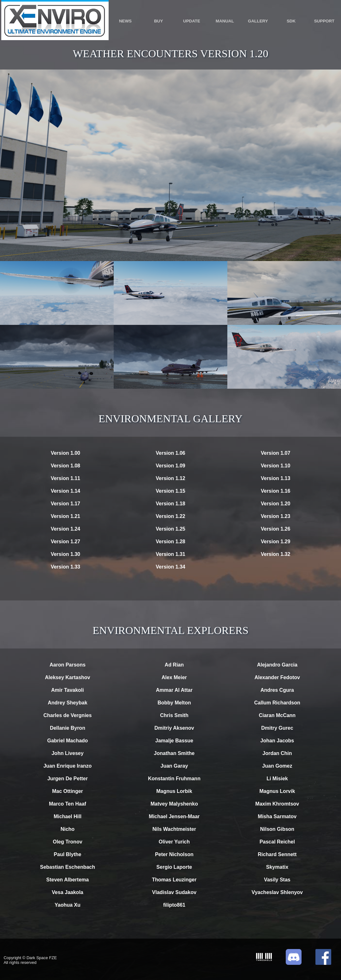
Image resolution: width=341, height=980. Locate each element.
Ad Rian (174, 665)
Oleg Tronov (67, 842)
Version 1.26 (275, 529)
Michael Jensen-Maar (174, 816)
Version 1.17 (66, 504)
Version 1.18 (170, 504)
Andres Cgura (277, 690)
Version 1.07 (275, 453)
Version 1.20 (275, 504)
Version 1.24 (66, 529)
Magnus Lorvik (277, 791)
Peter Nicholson (174, 854)
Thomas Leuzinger (174, 880)
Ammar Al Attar (174, 690)
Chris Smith (174, 715)
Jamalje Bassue (174, 741)
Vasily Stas (277, 880)
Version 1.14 (66, 491)
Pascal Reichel (277, 842)
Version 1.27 (66, 542)
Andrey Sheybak (67, 703)
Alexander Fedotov (277, 677)
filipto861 (174, 905)
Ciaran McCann (277, 715)
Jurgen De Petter (68, 779)
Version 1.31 (170, 554)
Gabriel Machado (67, 741)
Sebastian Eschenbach (68, 867)
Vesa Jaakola (68, 892)
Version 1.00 (66, 453)
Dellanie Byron (68, 728)
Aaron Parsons (68, 665)
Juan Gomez (277, 766)
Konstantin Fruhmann (174, 779)
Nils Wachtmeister (174, 829)
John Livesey (67, 753)
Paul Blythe (67, 854)
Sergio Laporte (174, 867)
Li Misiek (277, 779)
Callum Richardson (277, 703)
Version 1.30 (66, 554)
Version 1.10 (275, 466)
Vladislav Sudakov (174, 892)
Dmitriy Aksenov (174, 728)
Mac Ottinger (68, 791)
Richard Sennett (277, 854)
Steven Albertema (68, 880)
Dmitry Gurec (277, 728)
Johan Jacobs (277, 741)
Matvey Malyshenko (174, 804)
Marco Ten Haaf (68, 804)
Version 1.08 (66, 466)
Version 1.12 (170, 478)
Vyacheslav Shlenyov (277, 892)
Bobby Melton (174, 703)
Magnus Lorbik (174, 791)
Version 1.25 (170, 529)
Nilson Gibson (277, 829)
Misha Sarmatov (277, 816)
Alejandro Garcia (277, 665)
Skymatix (277, 867)
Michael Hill (68, 816)
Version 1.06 (170, 453)
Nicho (68, 829)
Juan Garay (174, 766)
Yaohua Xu (68, 905)
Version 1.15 (170, 491)
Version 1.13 (275, 478)
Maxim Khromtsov (277, 804)
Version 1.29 (275, 542)
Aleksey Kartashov (67, 677)
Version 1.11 (66, 478)
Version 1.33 (66, 567)
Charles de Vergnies (67, 715)
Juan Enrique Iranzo (67, 766)
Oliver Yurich (174, 842)
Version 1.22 (170, 516)
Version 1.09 (170, 466)
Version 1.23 (275, 516)
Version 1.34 (170, 567)
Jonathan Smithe (174, 753)
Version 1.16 (275, 491)
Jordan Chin (277, 753)
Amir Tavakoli (68, 690)
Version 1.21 (66, 516)
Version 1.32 (275, 554)
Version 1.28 (170, 542)
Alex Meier (174, 677)
